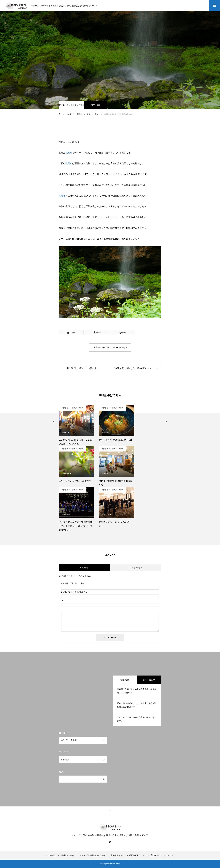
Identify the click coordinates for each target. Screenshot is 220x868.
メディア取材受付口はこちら (92, 855)
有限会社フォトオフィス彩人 (72, 105)
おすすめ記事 (149, 680)
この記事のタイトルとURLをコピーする (110, 347)
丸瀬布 (62, 196)
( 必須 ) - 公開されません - (74, 592)
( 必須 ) (73, 583)
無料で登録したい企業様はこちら (59, 855)
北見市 (69, 153)
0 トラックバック (136, 568)
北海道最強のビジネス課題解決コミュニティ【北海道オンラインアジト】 (143, 855)
